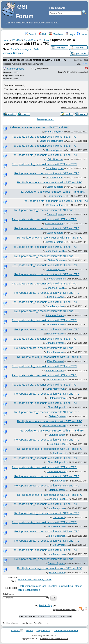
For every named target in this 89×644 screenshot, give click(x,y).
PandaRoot (30, 40)
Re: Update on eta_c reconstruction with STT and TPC (35, 60)
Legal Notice (43, 630)
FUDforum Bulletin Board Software (54, 639)
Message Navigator (13, 53)
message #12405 (35, 64)
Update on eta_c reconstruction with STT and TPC (39, 127)
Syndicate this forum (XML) (65, 610)
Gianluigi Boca (58, 444)
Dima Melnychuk (54, 132)
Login (70, 34)
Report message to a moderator (74, 107)
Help (43, 34)
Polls (36, 49)
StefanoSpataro (16, 69)
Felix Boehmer (55, 159)
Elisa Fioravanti (56, 297)
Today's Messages (21, 49)
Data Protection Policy (66, 630)
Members (56, 34)
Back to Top (46, 605)
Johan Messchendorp (51, 141)
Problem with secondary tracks (35, 580)
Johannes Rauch (55, 251)
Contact (15, 630)
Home (82, 34)
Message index (46, 119)
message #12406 (11, 64)
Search (31, 34)
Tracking (44, 40)
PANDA (16, 40)
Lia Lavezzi (59, 453)
